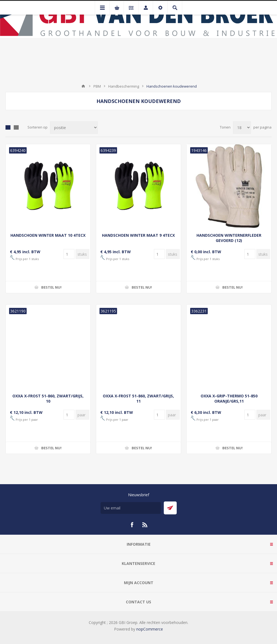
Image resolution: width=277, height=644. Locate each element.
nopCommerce (150, 629)
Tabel (8, 127)
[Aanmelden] (131, 508)
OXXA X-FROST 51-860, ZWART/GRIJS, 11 (138, 398)
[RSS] (145, 525)
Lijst (16, 127)
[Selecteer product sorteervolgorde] (74, 128)
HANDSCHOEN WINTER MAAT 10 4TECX (48, 235)
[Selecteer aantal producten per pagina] (242, 128)
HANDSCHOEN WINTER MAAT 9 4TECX (138, 235)
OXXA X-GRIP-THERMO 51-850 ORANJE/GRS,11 (229, 398)
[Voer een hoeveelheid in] (69, 254)
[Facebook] (132, 525)
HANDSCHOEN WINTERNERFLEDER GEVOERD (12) (229, 238)
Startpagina (83, 86)
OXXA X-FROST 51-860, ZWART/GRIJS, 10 (48, 398)
